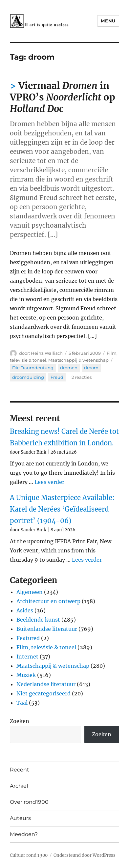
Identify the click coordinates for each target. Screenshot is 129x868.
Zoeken (20, 721)
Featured (28, 638)
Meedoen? (24, 834)
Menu (108, 21)
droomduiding (28, 377)
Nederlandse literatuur (46, 684)
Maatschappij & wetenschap (78, 360)
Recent (20, 770)
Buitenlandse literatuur (47, 629)
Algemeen (30, 592)
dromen (69, 368)
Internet (27, 657)
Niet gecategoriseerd (43, 693)
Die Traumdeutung (33, 368)
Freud (57, 377)
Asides (25, 610)
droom (91, 368)
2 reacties (82, 377)
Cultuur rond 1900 (29, 855)
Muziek (26, 675)
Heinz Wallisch (47, 353)
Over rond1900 (29, 802)
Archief (19, 786)
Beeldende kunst (38, 620)
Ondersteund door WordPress (85, 855)
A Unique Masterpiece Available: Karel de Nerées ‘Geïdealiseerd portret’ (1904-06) (62, 509)
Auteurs (20, 818)
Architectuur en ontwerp (48, 601)
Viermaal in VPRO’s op (63, 97)
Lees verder (49, 482)
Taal (22, 703)
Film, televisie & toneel (46, 647)
